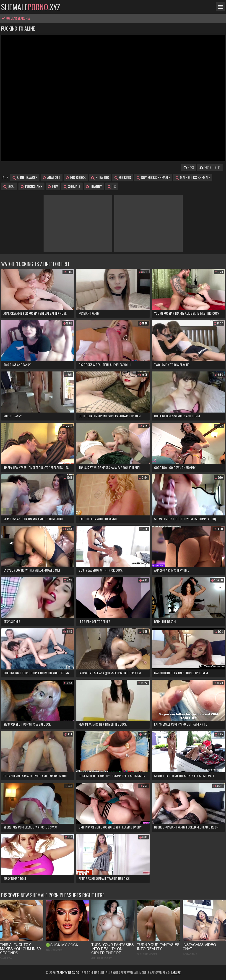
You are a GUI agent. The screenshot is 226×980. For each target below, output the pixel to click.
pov (53, 186)
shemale (72, 186)
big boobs (76, 178)
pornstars (31, 186)
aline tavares (25, 178)
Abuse (177, 972)
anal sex (52, 178)
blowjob (100, 178)
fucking (123, 178)
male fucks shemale (193, 178)
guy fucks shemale (153, 178)
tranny (94, 186)
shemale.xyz (31, 7)
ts (112, 186)
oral (9, 186)
